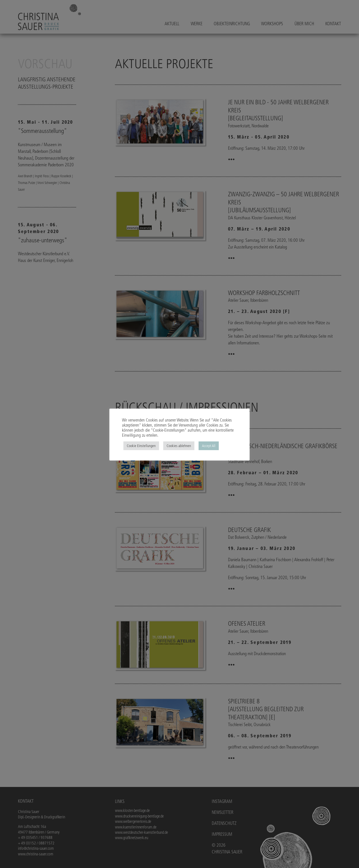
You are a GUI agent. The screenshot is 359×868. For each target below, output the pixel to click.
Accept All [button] (209, 446)
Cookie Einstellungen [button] (141, 446)
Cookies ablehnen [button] (179, 446)
